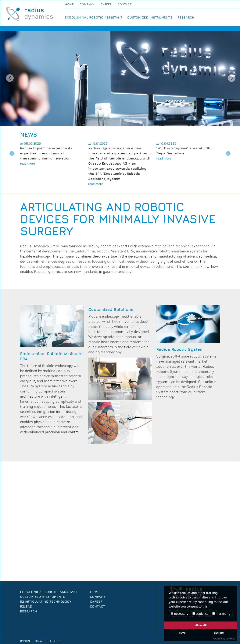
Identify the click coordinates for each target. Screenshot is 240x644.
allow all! (201, 625)
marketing (221, 614)
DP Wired (231, 639)
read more (27, 163)
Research (186, 18)
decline (219, 633)
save (183, 633)
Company (87, 4)
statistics (200, 614)
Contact (125, 4)
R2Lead (26, 607)
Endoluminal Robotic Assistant (94, 18)
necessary (180, 614)
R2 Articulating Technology (46, 602)
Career (106, 4)
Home (69, 4)
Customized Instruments (150, 18)
